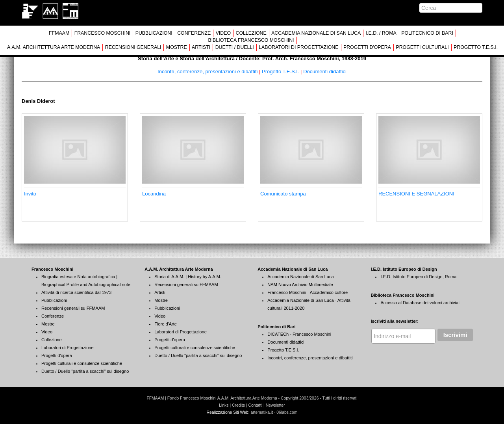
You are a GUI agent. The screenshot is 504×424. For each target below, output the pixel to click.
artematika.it (262, 412)
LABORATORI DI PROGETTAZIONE (298, 47)
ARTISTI (201, 47)
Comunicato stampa (283, 194)
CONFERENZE (194, 33)
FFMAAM (59, 33)
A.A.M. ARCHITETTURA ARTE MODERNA (54, 47)
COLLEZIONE (251, 33)
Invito (30, 194)
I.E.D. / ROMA (381, 33)
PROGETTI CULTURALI (422, 47)
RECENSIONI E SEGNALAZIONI (416, 194)
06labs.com (287, 412)
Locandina (154, 194)
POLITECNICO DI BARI (427, 33)
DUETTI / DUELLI (235, 47)
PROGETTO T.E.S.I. (476, 47)
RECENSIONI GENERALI (133, 47)
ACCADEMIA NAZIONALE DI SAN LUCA (316, 33)
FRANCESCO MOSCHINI (103, 33)
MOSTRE (177, 47)
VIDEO (223, 33)
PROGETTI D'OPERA (367, 47)
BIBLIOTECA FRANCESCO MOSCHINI (251, 40)
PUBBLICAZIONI (154, 33)
